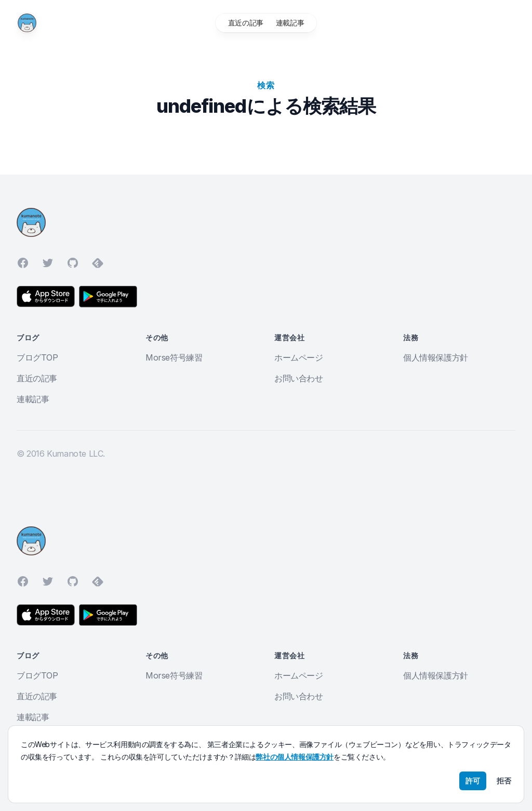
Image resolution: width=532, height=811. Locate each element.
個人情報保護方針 (436, 357)
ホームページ (299, 357)
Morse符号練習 (174, 357)
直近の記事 (246, 23)
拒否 (504, 781)
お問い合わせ (299, 378)
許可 (473, 781)
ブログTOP (37, 357)
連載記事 (290, 23)
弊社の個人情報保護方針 (295, 757)
